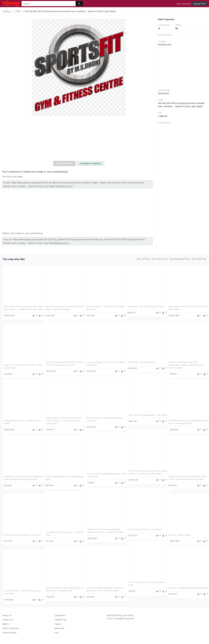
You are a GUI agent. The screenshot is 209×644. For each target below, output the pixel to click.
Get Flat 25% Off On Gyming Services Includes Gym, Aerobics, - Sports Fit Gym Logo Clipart (22, 308)
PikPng (7, 12)
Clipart (58, 624)
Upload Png (60, 620)
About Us (7, 615)
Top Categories (184, 4)
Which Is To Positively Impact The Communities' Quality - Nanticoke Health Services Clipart (186, 364)
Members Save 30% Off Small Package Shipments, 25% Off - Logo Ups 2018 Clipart (103, 531)
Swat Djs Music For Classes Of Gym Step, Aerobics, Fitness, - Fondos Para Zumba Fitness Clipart (63, 420)
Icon (57, 633)
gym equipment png (180, 259)
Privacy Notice (9, 633)
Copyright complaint (90, 163)
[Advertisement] (79, 139)
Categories (60, 615)
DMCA (6, 624)
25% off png (143, 259)
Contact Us (8, 620)
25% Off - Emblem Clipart (180, 534)
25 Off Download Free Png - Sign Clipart (145, 528)
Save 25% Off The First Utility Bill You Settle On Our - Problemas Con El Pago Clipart (186, 478)
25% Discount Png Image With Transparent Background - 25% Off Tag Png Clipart (103, 590)
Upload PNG (200, 4)
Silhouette (60, 628)
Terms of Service (11, 628)
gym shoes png (159, 259)
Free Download (64, 163)
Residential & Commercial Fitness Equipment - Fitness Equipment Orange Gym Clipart (21, 478)
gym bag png (199, 259)
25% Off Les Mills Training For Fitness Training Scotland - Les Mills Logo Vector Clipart (145, 473)
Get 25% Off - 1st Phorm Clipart (141, 361)
